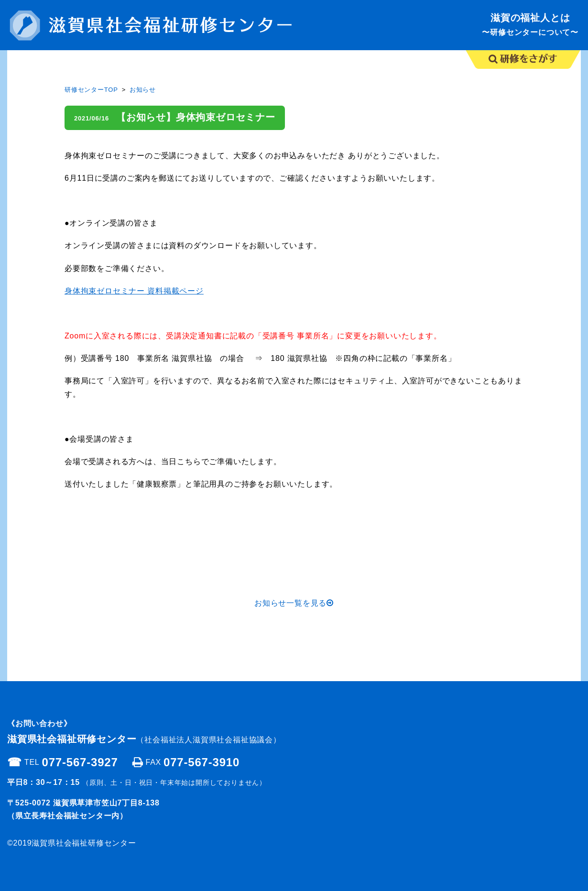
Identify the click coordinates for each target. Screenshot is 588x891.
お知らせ (143, 90)
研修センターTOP (91, 90)
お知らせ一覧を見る (294, 603)
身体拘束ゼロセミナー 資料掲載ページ (134, 291)
